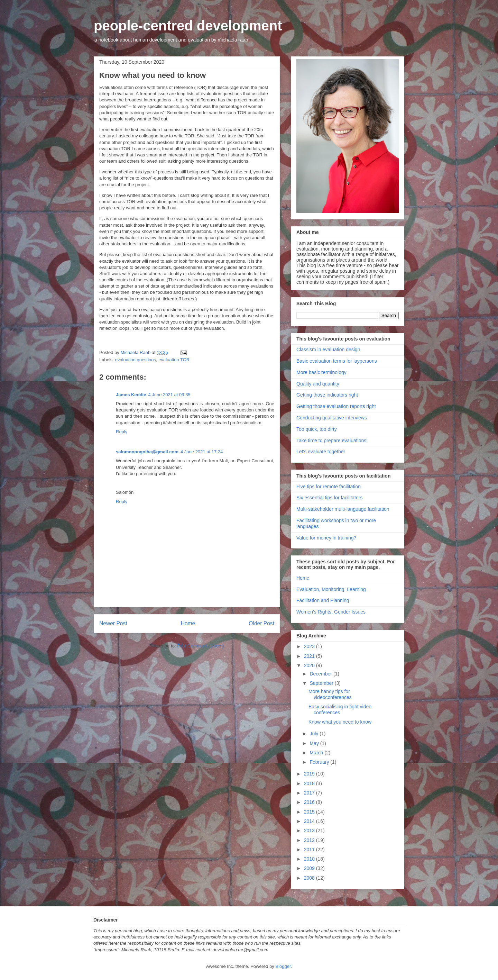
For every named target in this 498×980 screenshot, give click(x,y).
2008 (310, 878)
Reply (122, 432)
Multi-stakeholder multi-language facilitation (343, 509)
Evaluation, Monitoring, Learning (331, 589)
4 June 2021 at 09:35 (169, 395)
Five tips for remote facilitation (329, 487)
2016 (310, 802)
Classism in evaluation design (328, 350)
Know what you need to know (340, 722)
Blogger (283, 966)
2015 (310, 812)
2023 (310, 646)
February (320, 762)
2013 (310, 831)
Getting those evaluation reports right (336, 406)
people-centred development (188, 26)
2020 (310, 665)
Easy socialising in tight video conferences (340, 710)
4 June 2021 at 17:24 (202, 452)
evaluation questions (136, 360)
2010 (310, 859)
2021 (310, 656)
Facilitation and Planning (323, 600)
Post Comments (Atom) (200, 646)
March (317, 753)
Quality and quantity (318, 384)
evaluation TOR (174, 360)
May (315, 743)
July (315, 734)
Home (188, 623)
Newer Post (113, 623)
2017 (310, 793)
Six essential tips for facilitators (329, 498)
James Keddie (131, 395)
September (322, 683)
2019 (310, 774)
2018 (310, 783)
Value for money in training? (326, 538)
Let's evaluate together (321, 452)
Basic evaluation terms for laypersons (337, 361)
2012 (310, 840)
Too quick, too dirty (317, 429)
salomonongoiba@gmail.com (147, 452)
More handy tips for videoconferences (330, 694)
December (321, 674)
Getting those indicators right (327, 395)
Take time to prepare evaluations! (332, 441)
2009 (310, 868)
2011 (310, 850)
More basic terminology (321, 372)
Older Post (261, 623)
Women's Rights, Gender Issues (331, 612)
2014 (310, 821)
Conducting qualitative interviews (332, 418)
